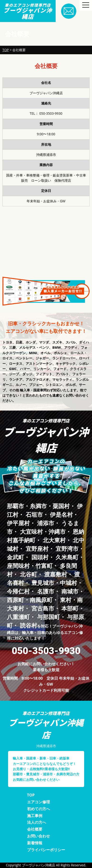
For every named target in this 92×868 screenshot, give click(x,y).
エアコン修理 (39, 802)
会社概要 (35, 829)
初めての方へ (39, 809)
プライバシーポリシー (46, 850)
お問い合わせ (39, 836)
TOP (31, 795)
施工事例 (35, 816)
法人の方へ (37, 822)
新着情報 (35, 843)
